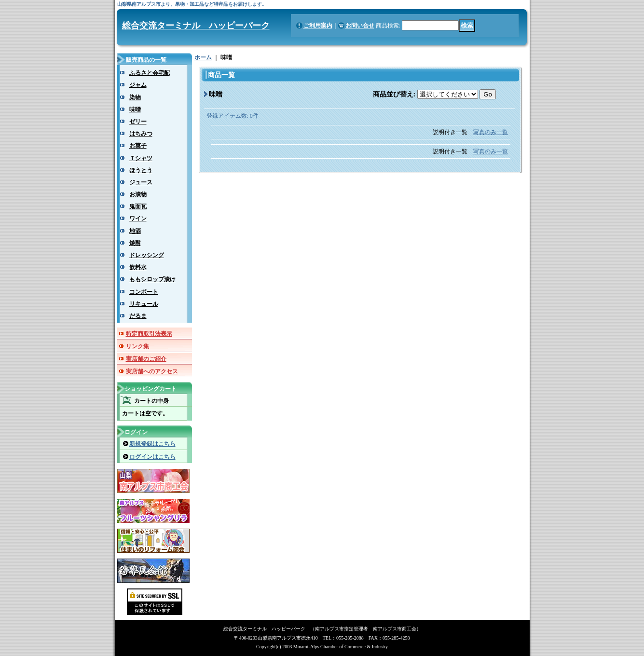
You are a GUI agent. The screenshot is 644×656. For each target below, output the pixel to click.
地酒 (135, 231)
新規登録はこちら (152, 444)
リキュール (144, 304)
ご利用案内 (318, 26)
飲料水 (138, 267)
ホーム (203, 57)
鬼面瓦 (138, 206)
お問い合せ (360, 26)
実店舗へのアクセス (152, 371)
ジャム (138, 85)
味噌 (135, 109)
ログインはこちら (152, 457)
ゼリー (138, 122)
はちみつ (141, 134)
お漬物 (138, 194)
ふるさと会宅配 (150, 73)
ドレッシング (147, 255)
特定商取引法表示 (149, 334)
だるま (138, 316)
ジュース (141, 182)
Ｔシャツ (141, 158)
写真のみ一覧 (491, 132)
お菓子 (138, 146)
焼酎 (135, 243)
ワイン (138, 219)
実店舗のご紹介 (146, 359)
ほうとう (141, 170)
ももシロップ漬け (152, 279)
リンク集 (137, 346)
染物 (135, 97)
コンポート (144, 292)
